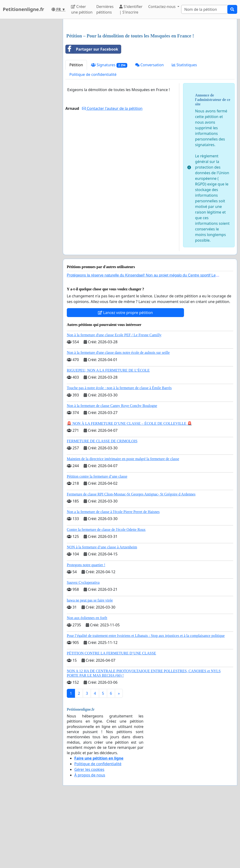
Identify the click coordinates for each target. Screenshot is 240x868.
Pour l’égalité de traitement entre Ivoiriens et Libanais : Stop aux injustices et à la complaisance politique (146, 701)
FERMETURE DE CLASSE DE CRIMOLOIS (102, 507)
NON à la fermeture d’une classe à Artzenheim (102, 613)
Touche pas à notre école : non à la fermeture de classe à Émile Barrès (119, 453)
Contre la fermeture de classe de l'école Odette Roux (106, 595)
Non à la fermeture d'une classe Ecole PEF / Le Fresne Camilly (114, 401)
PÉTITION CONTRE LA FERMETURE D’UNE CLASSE (111, 719)
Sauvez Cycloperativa (83, 648)
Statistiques (184, 130)
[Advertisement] (150, 59)
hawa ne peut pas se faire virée (90, 666)
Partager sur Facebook (92, 115)
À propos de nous (90, 841)
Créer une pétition (82, 9)
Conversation (150, 130)
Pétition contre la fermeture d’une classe (97, 542)
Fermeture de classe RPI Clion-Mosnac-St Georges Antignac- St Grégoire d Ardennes (131, 560)
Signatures (109, 131)
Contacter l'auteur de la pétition (112, 174)
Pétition (76, 130)
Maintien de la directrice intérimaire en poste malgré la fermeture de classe (123, 524)
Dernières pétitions (105, 9)
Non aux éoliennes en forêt (87, 683)
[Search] (204, 9)
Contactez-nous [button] (162, 7)
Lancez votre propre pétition (125, 378)
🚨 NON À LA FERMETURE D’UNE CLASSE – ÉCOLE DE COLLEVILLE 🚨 (129, 489)
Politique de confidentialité (93, 140)
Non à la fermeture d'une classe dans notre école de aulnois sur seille (118, 418)
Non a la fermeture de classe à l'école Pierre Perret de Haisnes (113, 577)
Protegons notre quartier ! (86, 630)
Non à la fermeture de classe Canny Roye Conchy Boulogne (112, 471)
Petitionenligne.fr (23, 9)
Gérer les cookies (89, 835)
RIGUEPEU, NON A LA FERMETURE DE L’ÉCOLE (108, 436)
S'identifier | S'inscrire (131, 9)
